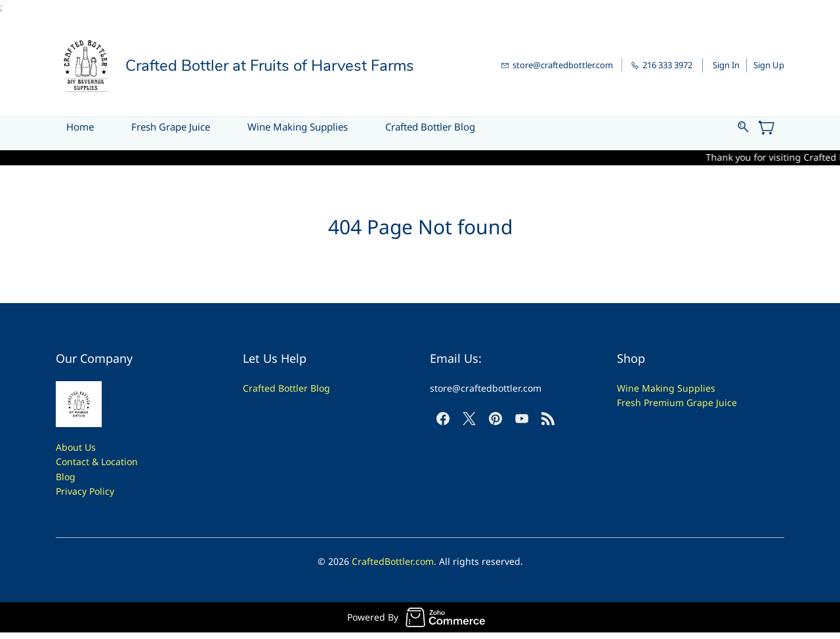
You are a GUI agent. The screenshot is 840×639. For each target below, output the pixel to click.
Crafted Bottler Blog (286, 388)
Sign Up (769, 65)
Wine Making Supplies (666, 388)
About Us (76, 447)
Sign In (726, 65)
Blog (66, 477)
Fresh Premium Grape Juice (677, 402)
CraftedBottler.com (393, 561)
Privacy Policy (85, 491)
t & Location (112, 462)
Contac (71, 462)
